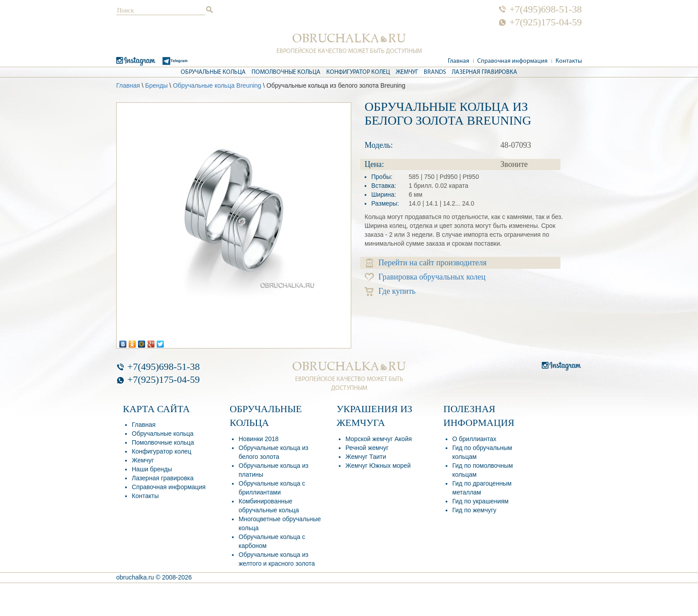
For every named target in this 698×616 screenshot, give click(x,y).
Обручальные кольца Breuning (217, 85)
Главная (459, 61)
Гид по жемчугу (474, 510)
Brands (435, 72)
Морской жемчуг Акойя (379, 439)
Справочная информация (512, 61)
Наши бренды (152, 469)
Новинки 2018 (259, 439)
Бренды (156, 85)
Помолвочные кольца (286, 72)
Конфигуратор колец (358, 72)
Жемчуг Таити (366, 457)
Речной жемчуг (367, 448)
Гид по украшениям (480, 501)
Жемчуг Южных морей (378, 466)
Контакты (569, 61)
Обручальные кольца (213, 72)
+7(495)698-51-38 (546, 9)
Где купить (390, 291)
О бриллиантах (474, 439)
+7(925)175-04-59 (546, 22)
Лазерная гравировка (485, 72)
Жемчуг (407, 72)
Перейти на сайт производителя (426, 263)
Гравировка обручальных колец (425, 277)
